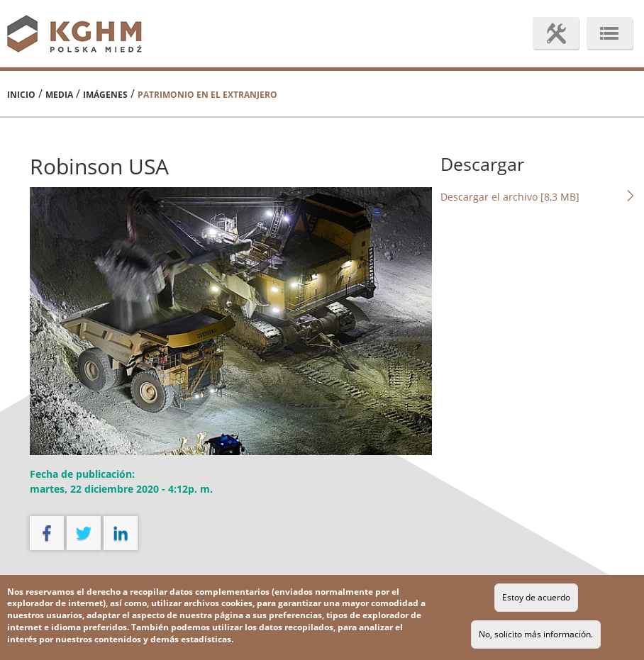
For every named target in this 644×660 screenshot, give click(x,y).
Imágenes (105, 95)
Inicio (21, 95)
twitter (84, 533)
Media (59, 95)
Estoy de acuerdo (536, 597)
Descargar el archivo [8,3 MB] (539, 196)
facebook (47, 533)
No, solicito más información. (536, 634)
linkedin (121, 533)
